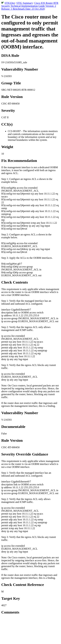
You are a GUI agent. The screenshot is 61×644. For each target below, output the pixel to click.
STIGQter (10, 3)
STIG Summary (25, 3)
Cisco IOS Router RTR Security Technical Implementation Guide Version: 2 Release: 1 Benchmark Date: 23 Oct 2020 (30, 6)
